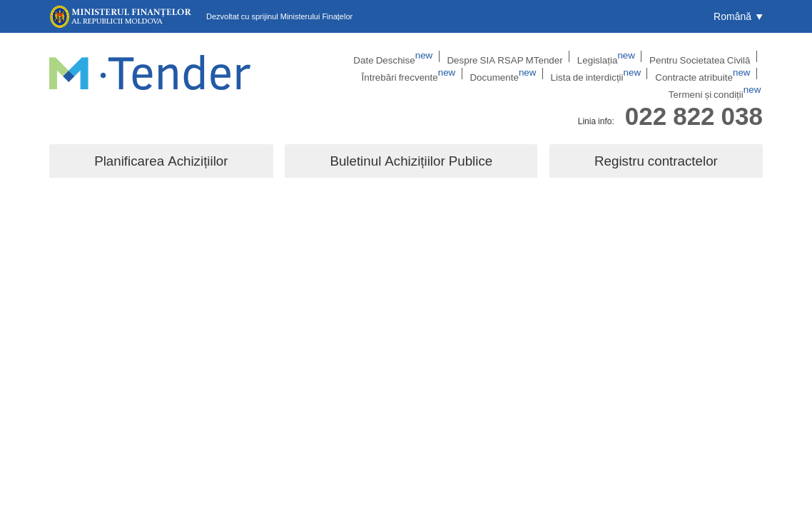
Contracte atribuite (622, 75)
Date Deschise (320, 56)
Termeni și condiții (721, 75)
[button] (738, 16)
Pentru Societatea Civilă (603, 56)
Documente (438, 75)
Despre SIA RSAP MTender (423, 56)
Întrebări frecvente (706, 56)
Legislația (516, 56)
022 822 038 (694, 102)
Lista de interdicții (523, 75)
